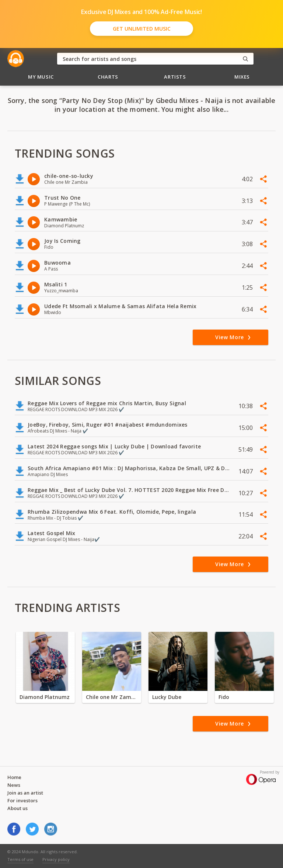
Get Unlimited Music (142, 29)
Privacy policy (56, 859)
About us (18, 808)
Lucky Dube (167, 697)
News (14, 785)
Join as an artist (25, 793)
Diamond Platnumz (45, 697)
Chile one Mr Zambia (112, 697)
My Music (41, 77)
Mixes (242, 77)
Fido (224, 697)
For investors (22, 800)
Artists (175, 77)
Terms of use (20, 859)
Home (14, 777)
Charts (108, 77)
